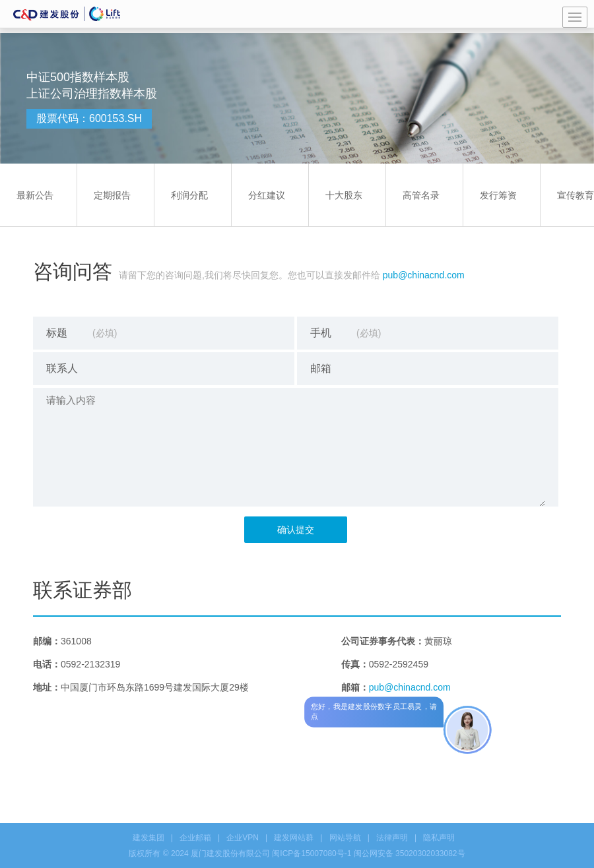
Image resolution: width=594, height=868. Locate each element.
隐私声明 (439, 838)
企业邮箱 (195, 838)
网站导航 (345, 838)
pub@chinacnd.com (424, 275)
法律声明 (392, 838)
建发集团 (148, 838)
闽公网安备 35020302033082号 (410, 853)
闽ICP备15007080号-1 (312, 853)
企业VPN (243, 838)
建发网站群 (294, 838)
